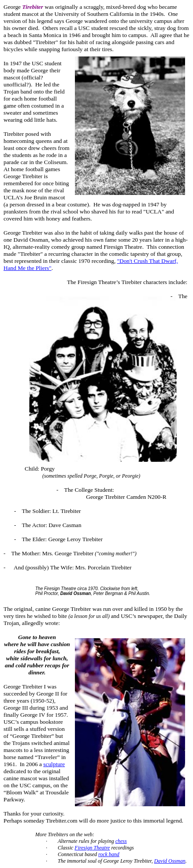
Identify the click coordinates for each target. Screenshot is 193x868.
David (170, 861)
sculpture (54, 764)
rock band (109, 854)
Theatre (92, 848)
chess (121, 841)
